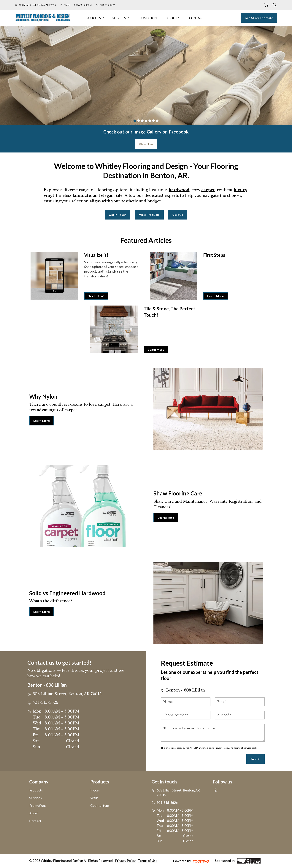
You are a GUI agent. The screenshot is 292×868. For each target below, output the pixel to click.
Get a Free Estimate (259, 18)
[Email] (240, 702)
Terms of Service (242, 748)
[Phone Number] (186, 715)
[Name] (186, 702)
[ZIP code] (240, 715)
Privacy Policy (222, 748)
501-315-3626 (108, 5)
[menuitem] (94, 18)
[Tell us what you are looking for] (213, 733)
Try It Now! (96, 296)
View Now (146, 144)
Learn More (216, 296)
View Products (149, 215)
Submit (256, 759)
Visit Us (178, 215)
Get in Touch (118, 215)
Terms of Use (148, 861)
